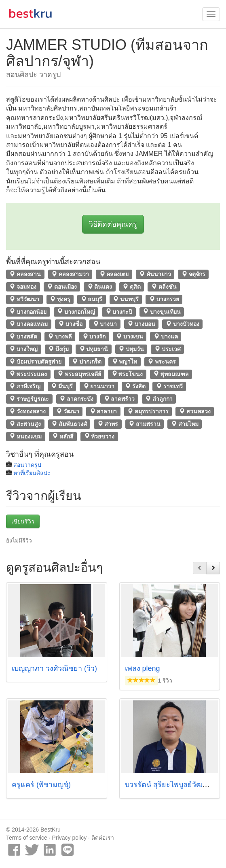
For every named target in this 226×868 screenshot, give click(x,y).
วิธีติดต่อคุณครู (113, 224)
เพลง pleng (143, 668)
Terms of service (27, 838)
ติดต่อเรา (103, 838)
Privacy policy (70, 838)
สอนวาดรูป (27, 465)
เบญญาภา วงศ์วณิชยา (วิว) (54, 668)
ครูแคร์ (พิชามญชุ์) (41, 785)
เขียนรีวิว (23, 521)
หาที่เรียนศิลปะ (32, 473)
